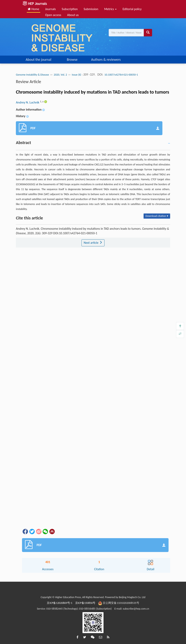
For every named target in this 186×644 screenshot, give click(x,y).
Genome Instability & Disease (32, 75)
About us (73, 15)
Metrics (110, 9)
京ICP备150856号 (85, 603)
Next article (93, 243)
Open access (53, 15)
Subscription (70, 9)
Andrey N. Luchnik (28, 102)
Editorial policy (132, 9)
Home (34, 9)
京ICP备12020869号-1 (59, 603)
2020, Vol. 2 (60, 75)
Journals (51, 9)
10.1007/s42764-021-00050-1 (121, 75)
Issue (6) (77, 75)
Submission (91, 9)
